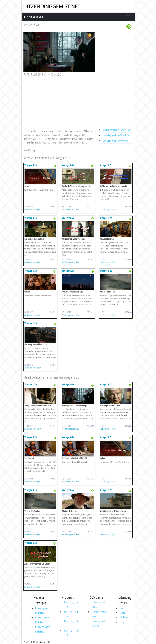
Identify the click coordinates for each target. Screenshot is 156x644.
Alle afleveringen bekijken (33, 209)
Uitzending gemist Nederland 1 (43, 610)
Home (122, 608)
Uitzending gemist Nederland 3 (115, 141)
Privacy (123, 622)
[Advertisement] (59, 100)
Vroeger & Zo (31, 25)
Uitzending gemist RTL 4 (71, 605)
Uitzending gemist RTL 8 (71, 633)
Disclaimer (124, 617)
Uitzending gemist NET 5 (99, 605)
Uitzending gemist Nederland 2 (43, 620)
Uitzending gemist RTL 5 (71, 614)
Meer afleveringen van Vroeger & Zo (117, 130)
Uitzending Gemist (33, 17)
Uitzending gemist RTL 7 (71, 624)
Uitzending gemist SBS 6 (99, 614)
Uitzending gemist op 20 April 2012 (117, 135)
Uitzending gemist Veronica (99, 624)
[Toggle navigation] (128, 17)
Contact (123, 613)
